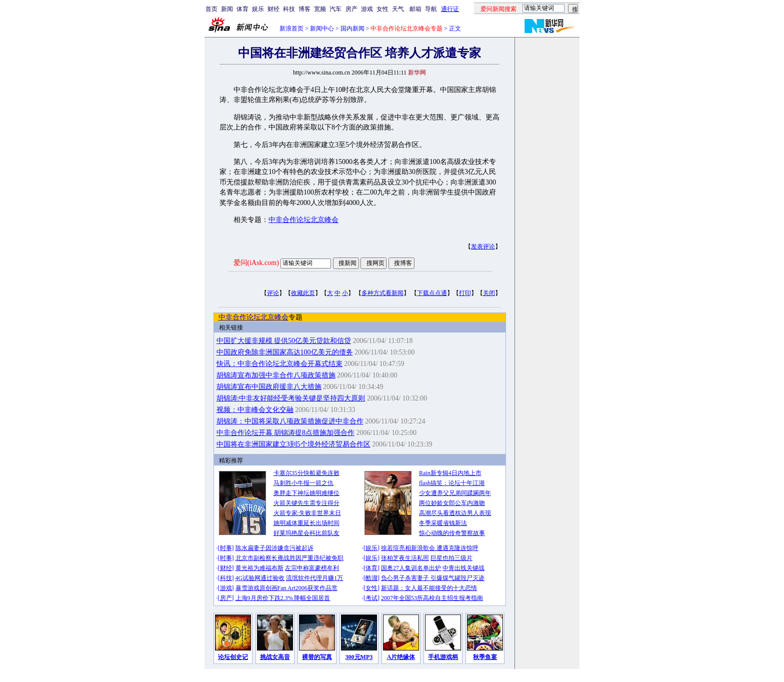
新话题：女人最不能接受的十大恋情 (429, 588)
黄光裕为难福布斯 (259, 568)
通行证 (450, 9)
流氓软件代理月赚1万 (314, 578)
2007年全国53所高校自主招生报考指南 (432, 598)
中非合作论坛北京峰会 (303, 220)
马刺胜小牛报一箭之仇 (303, 483)
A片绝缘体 (401, 657)
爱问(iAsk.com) (256, 263)
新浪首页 (291, 28)
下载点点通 (432, 293)
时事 (226, 548)
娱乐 (258, 9)
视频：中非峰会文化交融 (255, 410)
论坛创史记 (233, 657)
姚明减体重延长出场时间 (306, 523)
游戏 (367, 9)
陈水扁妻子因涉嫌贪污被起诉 (274, 548)
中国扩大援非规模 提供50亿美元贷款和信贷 (284, 341)
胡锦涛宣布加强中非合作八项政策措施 (276, 375)
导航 (431, 9)
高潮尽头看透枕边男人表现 (455, 513)
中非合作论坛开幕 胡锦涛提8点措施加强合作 (286, 433)
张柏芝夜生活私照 (405, 558)
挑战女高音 (275, 657)
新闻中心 (322, 28)
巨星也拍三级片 (451, 558)
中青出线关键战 (463, 568)
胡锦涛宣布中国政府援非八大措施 (269, 387)
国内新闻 (352, 28)
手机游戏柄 (443, 657)
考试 (371, 598)
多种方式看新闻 (382, 293)
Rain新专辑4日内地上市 (450, 473)
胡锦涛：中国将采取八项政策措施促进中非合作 (290, 421)
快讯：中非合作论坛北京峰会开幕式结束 (279, 364)
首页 (211, 9)
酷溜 (371, 578)
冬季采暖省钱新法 (443, 523)
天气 (398, 9)
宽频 (320, 9)
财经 (273, 9)
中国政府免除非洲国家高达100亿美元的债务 (285, 352)
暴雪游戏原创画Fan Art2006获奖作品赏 (286, 588)
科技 (289, 9)
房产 (351, 9)
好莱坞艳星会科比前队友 (306, 533)
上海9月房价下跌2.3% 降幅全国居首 (283, 598)
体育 (242, 9)
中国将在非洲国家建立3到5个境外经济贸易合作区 (293, 444)
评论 (273, 293)
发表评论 (483, 246)
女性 (382, 9)
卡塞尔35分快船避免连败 (306, 473)
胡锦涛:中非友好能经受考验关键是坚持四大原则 (291, 398)
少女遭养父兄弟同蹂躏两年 (455, 493)
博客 (304, 9)
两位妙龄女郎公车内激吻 (452, 503)
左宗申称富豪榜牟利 (312, 568)
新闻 (227, 9)
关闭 (489, 293)
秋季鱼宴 (485, 657)
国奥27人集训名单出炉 (411, 568)
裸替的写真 (317, 657)
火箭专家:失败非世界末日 (307, 513)
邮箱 (415, 9)
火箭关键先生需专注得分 (306, 503)
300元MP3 (359, 657)
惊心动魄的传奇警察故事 (452, 533)
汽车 (335, 9)
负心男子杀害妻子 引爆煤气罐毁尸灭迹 (433, 578)
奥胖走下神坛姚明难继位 (306, 493)
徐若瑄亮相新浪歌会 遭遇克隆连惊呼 (430, 548)
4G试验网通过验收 (260, 578)
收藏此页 (303, 293)
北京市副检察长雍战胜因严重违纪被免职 (289, 558)
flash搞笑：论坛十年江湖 (452, 483)
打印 (465, 293)
